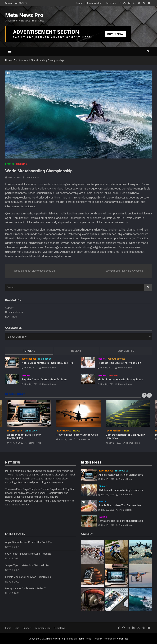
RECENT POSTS (91, 462)
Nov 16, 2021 (107, 368)
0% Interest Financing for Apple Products (121, 490)
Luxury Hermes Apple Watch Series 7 (25, 588)
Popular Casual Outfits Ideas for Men (44, 380)
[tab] (29, 351)
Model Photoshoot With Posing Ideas (120, 380)
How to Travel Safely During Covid (77, 435)
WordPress (122, 639)
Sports (10, 164)
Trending (21, 164)
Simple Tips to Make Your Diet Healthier (120, 505)
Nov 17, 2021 (14, 177)
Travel (76, 431)
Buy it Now (111, 3)
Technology (45, 359)
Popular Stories (116, 359)
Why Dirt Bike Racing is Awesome (124, 271)
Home (8, 628)
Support (80, 3)
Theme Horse (32, 177)
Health (102, 501)
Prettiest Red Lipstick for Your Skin (119, 363)
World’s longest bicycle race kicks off (34, 271)
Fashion (102, 359)
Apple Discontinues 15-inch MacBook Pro (47, 363)
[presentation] (144, 395)
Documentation (95, 3)
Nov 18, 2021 (31, 368)
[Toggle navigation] (10, 51)
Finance (103, 486)
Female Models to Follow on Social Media (121, 521)
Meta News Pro (24, 15)
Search (148, 288)
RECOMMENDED (15, 394)
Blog (17, 628)
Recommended (29, 359)
